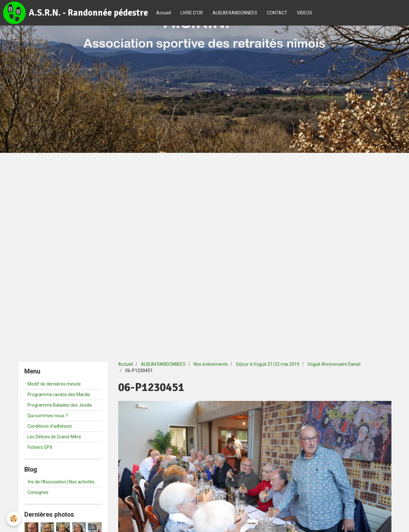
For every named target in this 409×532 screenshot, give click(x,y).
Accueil (164, 13)
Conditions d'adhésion (50, 426)
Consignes (38, 492)
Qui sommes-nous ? (48, 416)
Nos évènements (211, 364)
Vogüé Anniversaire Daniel (334, 364)
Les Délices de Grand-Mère (54, 437)
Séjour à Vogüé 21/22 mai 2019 (268, 364)
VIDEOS (305, 13)
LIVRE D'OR (192, 13)
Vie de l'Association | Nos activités (61, 482)
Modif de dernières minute (54, 384)
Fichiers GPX (40, 447)
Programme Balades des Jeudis (60, 405)
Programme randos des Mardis (59, 395)
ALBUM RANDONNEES (235, 13)
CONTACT (277, 13)
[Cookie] (14, 519)
